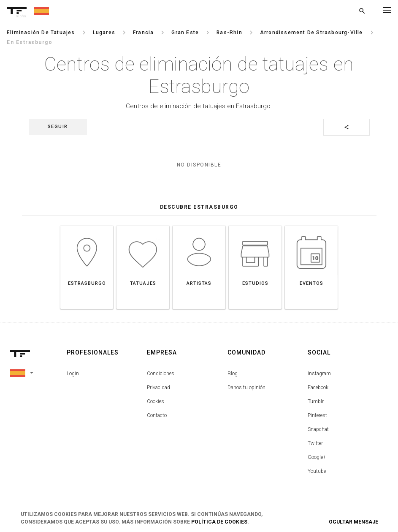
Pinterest (317, 415)
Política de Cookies (219, 522)
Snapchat (318, 429)
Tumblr (316, 401)
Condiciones (161, 374)
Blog (233, 374)
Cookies (156, 401)
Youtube (317, 471)
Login (73, 374)
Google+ (317, 457)
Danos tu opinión (246, 387)
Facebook (318, 387)
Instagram (319, 374)
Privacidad (158, 387)
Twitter (315, 443)
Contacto (157, 415)
